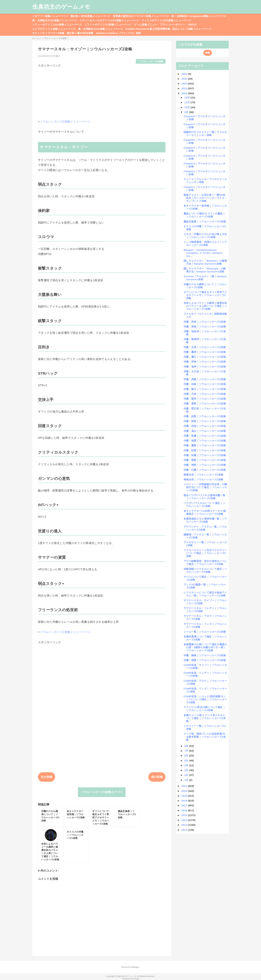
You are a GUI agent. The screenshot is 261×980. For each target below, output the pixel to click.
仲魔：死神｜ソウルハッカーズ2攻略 (205, 322)
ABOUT (192, 25)
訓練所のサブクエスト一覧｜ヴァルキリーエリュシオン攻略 (205, 134)
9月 (187, 112)
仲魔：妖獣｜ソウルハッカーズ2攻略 (205, 416)
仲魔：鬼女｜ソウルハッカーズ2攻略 (205, 431)
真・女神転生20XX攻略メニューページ (101, 29)
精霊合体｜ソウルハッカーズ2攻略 (203, 475)
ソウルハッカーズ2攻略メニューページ (65, 122)
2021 (185, 786)
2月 (187, 775)
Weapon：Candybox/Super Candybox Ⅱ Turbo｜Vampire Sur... (203, 253)
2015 (185, 815)
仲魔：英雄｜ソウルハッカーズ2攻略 (205, 327)
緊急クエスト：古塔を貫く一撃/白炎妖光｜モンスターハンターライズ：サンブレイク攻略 (205, 198)
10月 (188, 107)
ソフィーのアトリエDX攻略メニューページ (57, 25)
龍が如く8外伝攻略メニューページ (90, 16)
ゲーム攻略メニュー (146, 25)
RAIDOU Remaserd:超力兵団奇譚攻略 (148, 29)
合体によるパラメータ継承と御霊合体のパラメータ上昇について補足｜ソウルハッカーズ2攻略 (205, 306)
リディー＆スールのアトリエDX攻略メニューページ (109, 20)
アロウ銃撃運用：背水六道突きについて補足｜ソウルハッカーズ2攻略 (205, 563)
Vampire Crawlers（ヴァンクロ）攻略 (118, 33)
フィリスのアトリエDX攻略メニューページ (166, 20)
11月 (188, 102)
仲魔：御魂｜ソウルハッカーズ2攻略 (205, 655)
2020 (185, 791)
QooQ (136, 979)
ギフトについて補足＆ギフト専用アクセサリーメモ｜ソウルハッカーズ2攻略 (205, 295)
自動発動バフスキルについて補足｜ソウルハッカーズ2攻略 (205, 570)
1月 (187, 780)
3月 (187, 770)
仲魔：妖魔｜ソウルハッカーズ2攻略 (205, 455)
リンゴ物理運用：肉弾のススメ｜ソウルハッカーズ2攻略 (205, 243)
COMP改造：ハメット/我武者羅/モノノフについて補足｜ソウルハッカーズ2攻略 (205, 699)
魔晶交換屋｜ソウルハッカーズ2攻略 (205, 221)
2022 (185, 93)
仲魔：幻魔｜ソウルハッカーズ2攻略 (205, 470)
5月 (187, 761)
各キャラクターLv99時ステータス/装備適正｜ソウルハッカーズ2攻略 (205, 512)
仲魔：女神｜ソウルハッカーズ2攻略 (205, 347)
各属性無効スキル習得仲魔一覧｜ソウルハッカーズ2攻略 (205, 520)
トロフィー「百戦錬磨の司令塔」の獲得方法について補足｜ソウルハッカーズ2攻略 (205, 487)
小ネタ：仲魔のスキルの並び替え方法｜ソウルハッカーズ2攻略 (205, 236)
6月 (187, 756)
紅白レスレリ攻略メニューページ (192, 29)
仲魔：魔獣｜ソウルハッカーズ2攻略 (205, 445)
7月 (187, 751)
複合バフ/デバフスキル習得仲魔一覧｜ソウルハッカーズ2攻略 (204, 497)
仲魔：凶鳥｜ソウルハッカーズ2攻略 (205, 384)
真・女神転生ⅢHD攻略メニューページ (55, 20)
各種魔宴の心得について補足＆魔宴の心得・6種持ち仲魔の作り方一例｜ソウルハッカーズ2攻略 (205, 647)
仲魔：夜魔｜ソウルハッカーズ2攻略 (205, 436)
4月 (187, 765)
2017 (185, 805)
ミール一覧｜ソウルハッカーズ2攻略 (205, 632)
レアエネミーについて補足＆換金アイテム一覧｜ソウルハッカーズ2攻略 (205, 594)
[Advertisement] (102, 91)
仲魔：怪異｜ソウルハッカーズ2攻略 (205, 421)
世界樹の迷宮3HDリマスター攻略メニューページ (141, 16)
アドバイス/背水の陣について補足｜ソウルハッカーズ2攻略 (204, 709)
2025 (185, 79)
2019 (185, 796)
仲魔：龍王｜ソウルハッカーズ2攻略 (205, 389)
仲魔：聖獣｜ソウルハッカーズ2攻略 (205, 460)
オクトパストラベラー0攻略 (48, 33)
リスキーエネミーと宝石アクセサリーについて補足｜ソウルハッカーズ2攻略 (205, 553)
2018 (185, 801)
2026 (185, 74)
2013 (185, 825)
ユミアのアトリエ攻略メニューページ (54, 29)
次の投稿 (47, 777)
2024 (185, 84)
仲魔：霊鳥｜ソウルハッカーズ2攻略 (205, 403)
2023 (185, 88)
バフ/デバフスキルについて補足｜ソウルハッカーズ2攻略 (204, 505)
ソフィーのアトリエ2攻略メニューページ (108, 25)
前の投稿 (157, 777)
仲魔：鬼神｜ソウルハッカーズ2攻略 (205, 367)
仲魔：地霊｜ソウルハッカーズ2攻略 (205, 441)
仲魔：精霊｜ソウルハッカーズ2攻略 (205, 660)
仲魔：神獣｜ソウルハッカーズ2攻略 (205, 465)
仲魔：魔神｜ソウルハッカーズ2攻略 (205, 352)
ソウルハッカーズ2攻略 (151, 61)
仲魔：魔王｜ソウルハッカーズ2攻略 (205, 357)
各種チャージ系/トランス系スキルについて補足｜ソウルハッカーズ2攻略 (205, 718)
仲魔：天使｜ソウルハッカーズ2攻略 (205, 394)
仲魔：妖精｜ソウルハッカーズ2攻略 (205, 450)
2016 (185, 810)
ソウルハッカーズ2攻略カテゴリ (102, 792)
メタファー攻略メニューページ (50, 16)
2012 (185, 830)
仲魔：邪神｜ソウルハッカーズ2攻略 (205, 362)
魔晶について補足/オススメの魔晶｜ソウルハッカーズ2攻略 (204, 215)
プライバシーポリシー (173, 25)
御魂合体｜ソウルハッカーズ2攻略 (203, 479)
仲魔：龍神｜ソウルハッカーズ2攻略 (205, 399)
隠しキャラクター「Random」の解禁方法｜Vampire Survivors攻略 (205, 262)
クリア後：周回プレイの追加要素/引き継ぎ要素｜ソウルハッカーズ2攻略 (205, 737)
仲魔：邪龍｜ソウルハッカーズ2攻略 (205, 379)
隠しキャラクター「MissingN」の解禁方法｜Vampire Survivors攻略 (205, 270)
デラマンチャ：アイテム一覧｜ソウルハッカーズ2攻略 (205, 528)
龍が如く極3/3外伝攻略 (80, 33)
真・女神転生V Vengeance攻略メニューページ (199, 16)
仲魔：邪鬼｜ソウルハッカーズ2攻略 (205, 426)
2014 (185, 820)
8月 (187, 746)
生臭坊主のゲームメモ (61, 7)
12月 (188, 97)
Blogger (136, 967)
